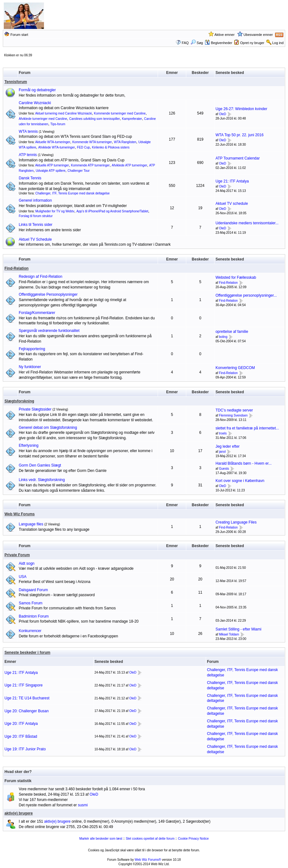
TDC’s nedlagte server (234, 410)
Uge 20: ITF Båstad (21, 736)
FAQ (185, 43)
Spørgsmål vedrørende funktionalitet (49, 331)
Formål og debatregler (37, 90)
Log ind (278, 43)
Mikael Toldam (229, 634)
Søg (197, 43)
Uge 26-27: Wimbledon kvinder (241, 109)
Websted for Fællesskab (236, 277)
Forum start (19, 35)
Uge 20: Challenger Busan (27, 711)
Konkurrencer (30, 631)
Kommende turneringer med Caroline (120, 113)
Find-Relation (16, 268)
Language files (31, 524)
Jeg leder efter (228, 446)
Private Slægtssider (35, 409)
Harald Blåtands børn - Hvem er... (244, 463)
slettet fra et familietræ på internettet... (247, 428)
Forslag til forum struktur (36, 216)
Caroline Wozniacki (35, 103)
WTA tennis (28, 132)
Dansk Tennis (30, 178)
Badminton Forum (34, 616)
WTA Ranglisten (125, 142)
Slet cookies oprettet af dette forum (150, 839)
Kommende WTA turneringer (92, 142)
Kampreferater (132, 119)
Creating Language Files (236, 522)
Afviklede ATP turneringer (129, 165)
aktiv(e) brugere (19, 813)
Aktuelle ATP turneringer (52, 165)
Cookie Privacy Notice (193, 839)
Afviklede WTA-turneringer (57, 147)
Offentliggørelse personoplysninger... (246, 295)
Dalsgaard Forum (33, 590)
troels (223, 433)
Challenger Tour (79, 171)
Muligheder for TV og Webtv (55, 211)
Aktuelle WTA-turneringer (53, 142)
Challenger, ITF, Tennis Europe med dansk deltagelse (73, 193)
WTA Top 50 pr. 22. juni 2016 (239, 135)
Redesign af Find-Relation (41, 277)
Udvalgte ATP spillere (51, 171)
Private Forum (17, 555)
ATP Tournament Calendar (238, 158)
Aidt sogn (27, 563)
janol (222, 452)
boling (223, 337)
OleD (223, 114)
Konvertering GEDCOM (235, 368)
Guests (224, 469)
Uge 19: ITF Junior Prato (25, 749)
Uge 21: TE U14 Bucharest (27, 698)
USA (23, 577)
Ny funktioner (30, 367)
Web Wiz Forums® (148, 860)
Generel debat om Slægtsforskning (48, 428)
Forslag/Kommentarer (37, 313)
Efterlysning (29, 445)
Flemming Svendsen (233, 415)
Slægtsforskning (19, 401)
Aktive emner (225, 35)
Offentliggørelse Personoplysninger (48, 294)
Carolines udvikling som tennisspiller (94, 119)
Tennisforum (16, 82)
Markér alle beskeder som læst (101, 839)
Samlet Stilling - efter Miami (238, 629)
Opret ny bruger (252, 43)
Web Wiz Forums (19, 514)
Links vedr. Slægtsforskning (42, 480)
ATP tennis (28, 155)
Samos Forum (31, 603)
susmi (83, 805)
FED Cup (83, 147)
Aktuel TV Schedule (35, 239)
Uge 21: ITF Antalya (232, 181)
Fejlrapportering (32, 349)
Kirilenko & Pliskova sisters (111, 147)
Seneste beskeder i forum (27, 652)
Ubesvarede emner (258, 35)
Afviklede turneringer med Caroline (43, 119)
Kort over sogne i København (240, 481)
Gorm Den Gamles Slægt (40, 465)
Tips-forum (58, 124)
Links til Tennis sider (36, 225)
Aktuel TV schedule (232, 204)
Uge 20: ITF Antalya (21, 724)
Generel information (35, 200)
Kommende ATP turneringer (90, 165)
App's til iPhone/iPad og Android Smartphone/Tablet (112, 211)
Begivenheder (218, 43)
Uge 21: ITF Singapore (23, 685)
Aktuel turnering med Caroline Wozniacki (63, 113)
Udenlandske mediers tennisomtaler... (247, 223)
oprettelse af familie (232, 332)
